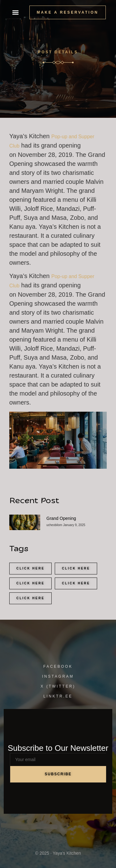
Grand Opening (61, 518)
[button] (15, 13)
